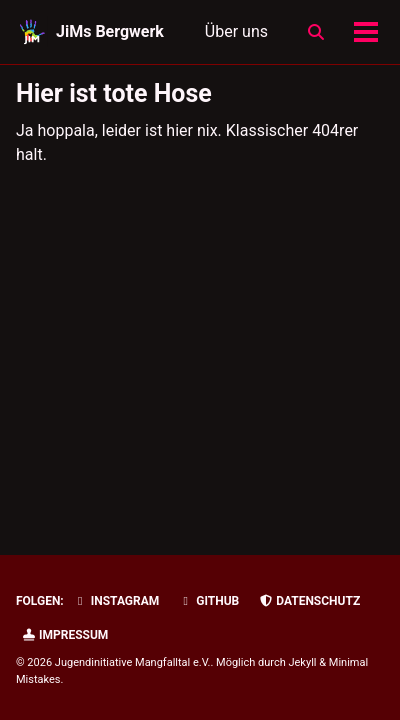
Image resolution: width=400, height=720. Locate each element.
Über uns (236, 31)
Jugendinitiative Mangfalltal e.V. (133, 662)
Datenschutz (309, 601)
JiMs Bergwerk (110, 31)
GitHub (208, 601)
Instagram (116, 601)
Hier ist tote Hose (114, 93)
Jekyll (302, 662)
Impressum (64, 635)
